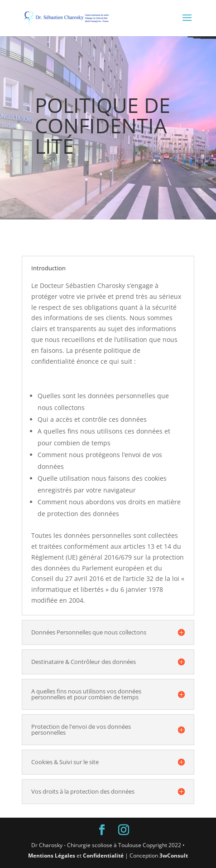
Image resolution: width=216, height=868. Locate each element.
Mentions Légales (52, 856)
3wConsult (174, 856)
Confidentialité (103, 856)
